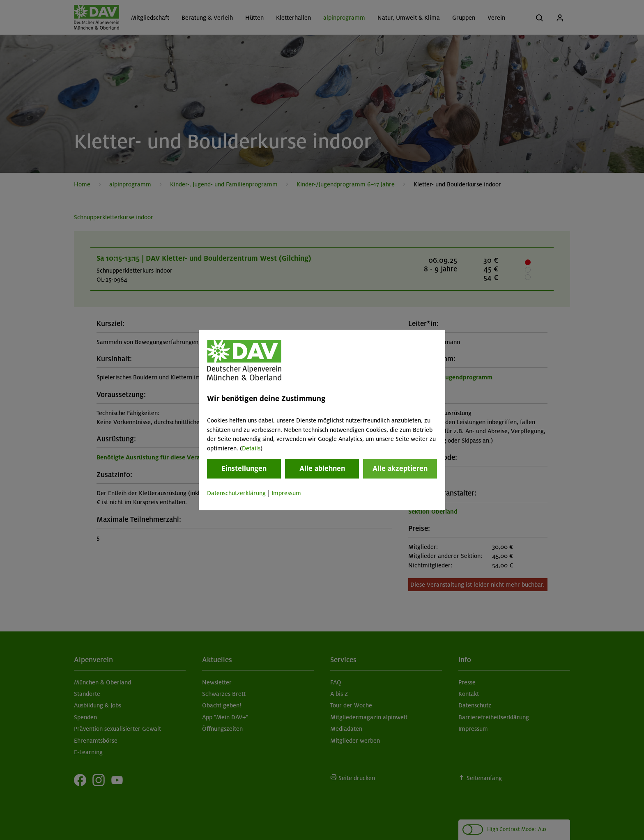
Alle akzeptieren (400, 468)
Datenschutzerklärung (236, 493)
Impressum (286, 493)
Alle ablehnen (322, 468)
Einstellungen (244, 468)
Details (251, 448)
